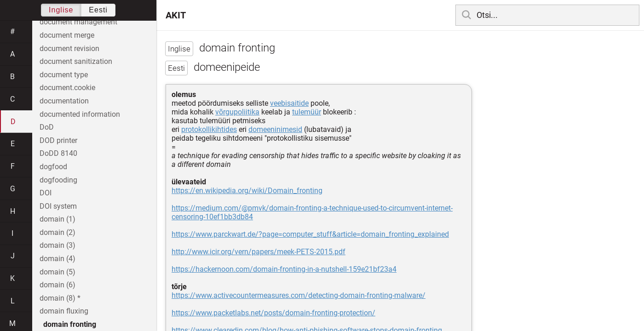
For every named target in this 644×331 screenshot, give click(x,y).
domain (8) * (60, 298)
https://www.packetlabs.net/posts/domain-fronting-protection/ (273, 313)
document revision (69, 49)
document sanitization (76, 61)
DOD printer (58, 140)
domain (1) (57, 219)
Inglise (61, 10)
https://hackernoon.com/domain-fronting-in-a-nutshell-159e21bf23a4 (284, 269)
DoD (47, 127)
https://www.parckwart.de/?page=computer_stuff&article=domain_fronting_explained (310, 234)
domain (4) (57, 259)
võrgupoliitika (237, 112)
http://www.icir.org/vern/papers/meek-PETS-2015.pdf (259, 252)
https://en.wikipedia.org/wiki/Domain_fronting (247, 191)
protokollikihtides (209, 129)
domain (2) (57, 232)
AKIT (176, 15)
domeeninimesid (275, 129)
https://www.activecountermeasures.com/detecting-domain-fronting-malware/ (299, 295)
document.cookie (67, 88)
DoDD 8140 (58, 153)
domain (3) (57, 245)
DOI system (58, 206)
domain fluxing (64, 311)
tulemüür (307, 112)
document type (64, 75)
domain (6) (57, 285)
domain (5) (57, 272)
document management (78, 22)
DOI (46, 193)
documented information (80, 114)
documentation (64, 101)
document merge (67, 35)
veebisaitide (289, 103)
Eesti (98, 10)
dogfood (53, 167)
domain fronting (70, 324)
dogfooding (58, 180)
